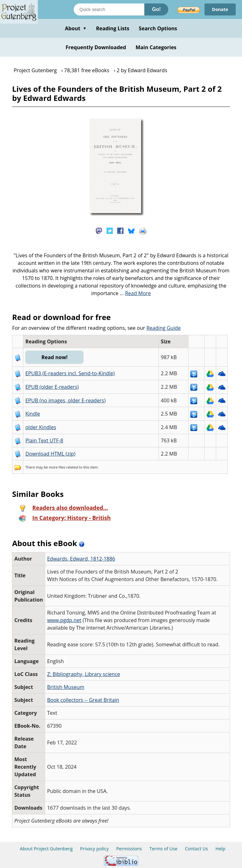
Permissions (129, 849)
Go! (156, 9)
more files (57, 467)
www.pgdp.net (64, 620)
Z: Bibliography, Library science (84, 674)
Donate (220, 9)
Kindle (33, 414)
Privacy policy (94, 849)
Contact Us (196, 849)
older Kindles (41, 427)
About (76, 28)
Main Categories (156, 47)
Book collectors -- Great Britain (83, 700)
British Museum (66, 687)
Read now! (54, 357)
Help (220, 849)
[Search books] (109, 9)
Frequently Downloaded (96, 47)
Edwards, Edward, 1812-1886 (81, 559)
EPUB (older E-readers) (52, 387)
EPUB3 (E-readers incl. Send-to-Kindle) (70, 373)
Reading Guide (164, 328)
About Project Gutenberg (46, 849)
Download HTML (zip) (50, 454)
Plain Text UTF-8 (44, 440)
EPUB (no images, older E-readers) (65, 400)
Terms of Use (163, 849)
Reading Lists (113, 28)
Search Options (158, 28)
